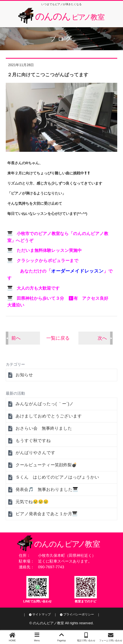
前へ (16, 338)
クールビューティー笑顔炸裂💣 (46, 465)
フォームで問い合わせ (111, 641)
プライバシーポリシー (79, 614)
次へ (102, 338)
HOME (12, 641)
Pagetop (62, 641)
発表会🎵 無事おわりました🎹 (47, 489)
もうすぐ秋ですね (33, 441)
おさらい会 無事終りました (44, 428)
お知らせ (24, 375)
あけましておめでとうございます (49, 416)
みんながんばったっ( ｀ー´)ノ (45, 404)
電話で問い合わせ (86, 641)
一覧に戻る (58, 338)
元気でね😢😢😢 (32, 502)
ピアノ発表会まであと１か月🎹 (46, 514)
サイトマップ (42, 614)
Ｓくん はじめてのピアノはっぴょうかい (57, 477)
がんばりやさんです (35, 453)
